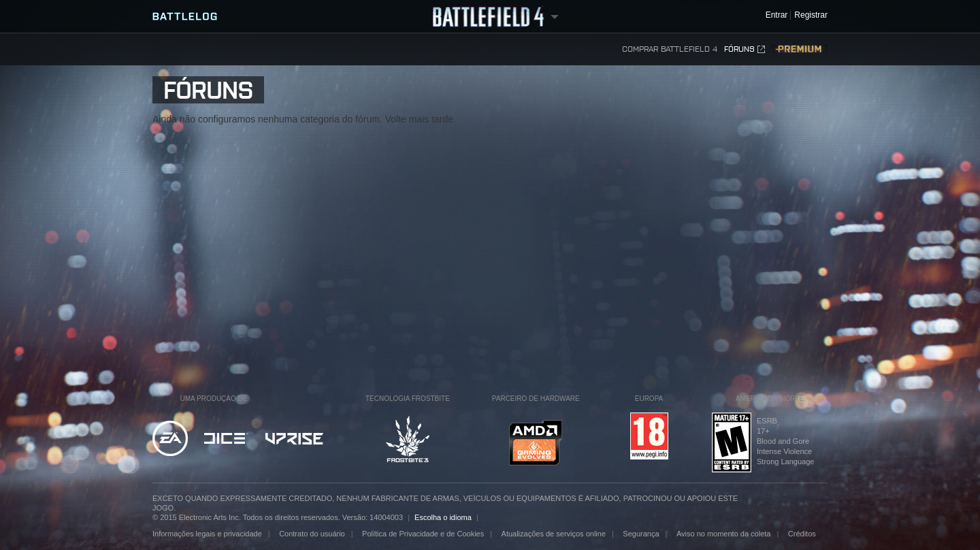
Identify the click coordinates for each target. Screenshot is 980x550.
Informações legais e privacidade (207, 534)
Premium (800, 49)
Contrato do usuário (312, 534)
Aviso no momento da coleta (724, 534)
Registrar (811, 15)
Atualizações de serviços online (554, 534)
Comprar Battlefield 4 (670, 49)
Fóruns (745, 49)
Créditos (802, 534)
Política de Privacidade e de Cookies (423, 534)
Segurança (641, 534)
